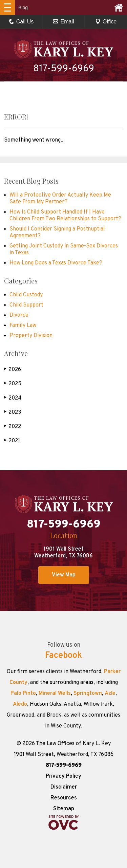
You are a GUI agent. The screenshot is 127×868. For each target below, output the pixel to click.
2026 (13, 370)
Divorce (19, 315)
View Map (64, 575)
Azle (110, 694)
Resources (64, 798)
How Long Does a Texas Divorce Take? (56, 263)
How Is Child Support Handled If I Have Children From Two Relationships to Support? (65, 216)
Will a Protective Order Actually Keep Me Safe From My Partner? (60, 199)
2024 (13, 398)
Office (106, 22)
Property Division (31, 336)
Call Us (21, 22)
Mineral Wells (55, 694)
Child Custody (26, 295)
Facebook (63, 656)
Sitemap (64, 809)
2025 (13, 384)
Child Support (26, 305)
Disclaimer (64, 787)
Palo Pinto (23, 694)
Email (63, 22)
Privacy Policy (63, 776)
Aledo (20, 704)
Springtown (88, 694)
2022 (13, 427)
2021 (12, 441)
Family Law (23, 326)
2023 (13, 412)
